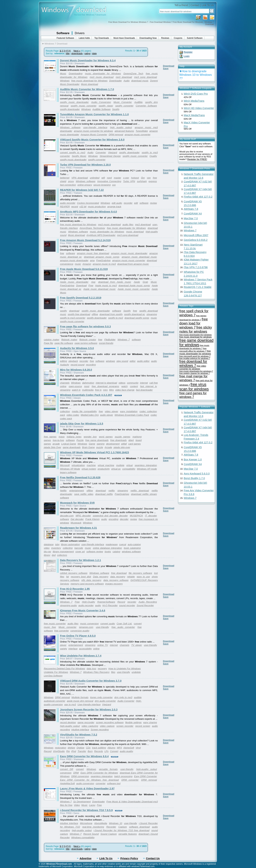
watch (125, 386)
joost (87, 386)
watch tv (76, 390)
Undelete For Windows (56, 672)
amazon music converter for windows (93, 131)
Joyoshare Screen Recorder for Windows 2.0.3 (89, 710)
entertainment (77, 491)
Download (169, 66)
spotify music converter (84, 106)
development (113, 444)
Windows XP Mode (70, 469)
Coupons (178, 38)
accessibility (85, 649)
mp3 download (124, 77)
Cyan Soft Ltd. (124, 624)
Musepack (76, 523)
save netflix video (84, 494)
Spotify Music (79, 156)
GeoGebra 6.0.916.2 (196, 240)
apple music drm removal (80, 701)
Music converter (67, 627)
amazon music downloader (74, 260)
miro (105, 390)
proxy (71, 181)
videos (122, 383)
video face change (125, 390)
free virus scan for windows (194, 387)
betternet (65, 178)
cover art (80, 552)
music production (97, 207)
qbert (131, 440)
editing (64, 361)
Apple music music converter (134, 289)
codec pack (66, 419)
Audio (127, 81)
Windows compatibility (83, 838)
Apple (137, 282)
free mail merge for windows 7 (194, 378)
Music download (89, 84)
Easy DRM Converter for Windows (99, 773)
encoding (113, 519)
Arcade (108, 447)
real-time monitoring (93, 827)
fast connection (68, 185)
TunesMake (142, 131)
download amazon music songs (102, 257)
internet (144, 383)
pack (63, 415)
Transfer (82, 751)
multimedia (88, 390)
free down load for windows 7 (194, 323)
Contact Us (153, 858)
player (63, 645)
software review (95, 552)
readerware (112, 544)
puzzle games (123, 437)
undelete (136, 672)
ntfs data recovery (91, 580)
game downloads (72, 447)
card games (134, 444)
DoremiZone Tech (133, 74)
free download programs (105, 386)
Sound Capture (109, 834)
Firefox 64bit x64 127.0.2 (198, 197)
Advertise (86, 858)
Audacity (65, 365)
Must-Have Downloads (124, 38)
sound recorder (127, 605)
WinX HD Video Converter (199, 108)
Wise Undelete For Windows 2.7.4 (81, 656)
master (117, 178)
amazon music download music (139, 257)
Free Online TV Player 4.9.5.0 (78, 636)
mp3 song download (146, 77)
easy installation (129, 411)
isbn (57, 544)
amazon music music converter (129, 260)
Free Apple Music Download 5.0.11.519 (84, 269)
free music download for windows (196, 337)
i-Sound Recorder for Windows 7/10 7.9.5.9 (86, 810)
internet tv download (106, 383)
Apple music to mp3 (106, 286)
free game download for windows (196, 343)
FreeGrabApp (103, 260)
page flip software (64, 343)
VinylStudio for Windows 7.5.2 (79, 735)
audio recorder (68, 203)
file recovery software (140, 573)
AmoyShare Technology (92, 228)
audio (154, 361)
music (78, 264)
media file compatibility (84, 411)
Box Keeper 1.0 (193, 460)
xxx (114, 185)
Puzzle (80, 440)
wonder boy (90, 437)
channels (65, 383)
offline (95, 314)
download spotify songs (137, 318)
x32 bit (83, 207)
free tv (98, 390)
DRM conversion (80, 776)
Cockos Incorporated (88, 203)
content (134, 386)
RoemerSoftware (106, 602)
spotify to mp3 (116, 318)
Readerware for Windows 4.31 (79, 528)
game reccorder (86, 722)
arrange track (114, 207)
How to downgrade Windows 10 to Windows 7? (196, 75)
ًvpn (143, 178)
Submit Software (195, 38)
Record (121, 602)
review (154, 203)
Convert (114, 751)
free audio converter (123, 627)
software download (139, 827)
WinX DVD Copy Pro (196, 94)
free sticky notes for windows (196, 329)
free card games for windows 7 (193, 395)
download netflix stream (144, 494)
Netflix (63, 491)
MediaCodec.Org (90, 415)
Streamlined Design (110, 156)
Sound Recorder (145, 605)
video (47, 548)
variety (64, 649)
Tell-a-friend (181, 5)
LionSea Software (53, 676)
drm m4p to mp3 (123, 697)
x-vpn (126, 178)
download (152, 260)
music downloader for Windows (103, 74)
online (96, 649)
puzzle (100, 447)
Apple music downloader (74, 282)
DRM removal (116, 135)
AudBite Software (101, 109)
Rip (68, 751)
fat (67, 577)
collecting (68, 548)
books (108, 552)
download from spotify (111, 314)
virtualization (78, 465)
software (144, 203)
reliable (131, 577)
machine (91, 465)
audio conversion (85, 783)
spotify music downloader (74, 102)
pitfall (124, 444)
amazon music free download (93, 253)
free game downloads (97, 440)
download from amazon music (133, 264)
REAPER (65, 207)
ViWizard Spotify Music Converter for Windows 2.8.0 (92, 140)
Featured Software (66, 38)
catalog (116, 552)
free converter (62, 631)
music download (135, 232)
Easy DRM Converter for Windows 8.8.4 (84, 756)
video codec (73, 415)
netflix (112, 491)
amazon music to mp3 (104, 264)
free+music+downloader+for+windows (196, 335)
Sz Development (82, 802)
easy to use (143, 577)
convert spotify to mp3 (73, 152)
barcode (79, 548)
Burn (90, 751)
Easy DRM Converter (145, 776)
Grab (145, 282)
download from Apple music (115, 282)
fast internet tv (149, 386)
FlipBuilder (110, 340)
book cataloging (132, 548)
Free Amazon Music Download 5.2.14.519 (85, 240)
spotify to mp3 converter (73, 318)
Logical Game (69, 444)
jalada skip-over (122, 447)
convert (80, 769)
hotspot (135, 178)
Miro (111, 390)
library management (63, 552)
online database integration (107, 548)
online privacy (85, 185)
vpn (149, 178)
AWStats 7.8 (191, 209)
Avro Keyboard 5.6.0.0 (197, 474)
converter (101, 783)
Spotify (116, 109)
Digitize (81, 748)
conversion (66, 773)
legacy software (68, 472)
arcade (56, 444)
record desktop (68, 722)
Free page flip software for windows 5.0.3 (86, 327)
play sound (122, 361)
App (93, 282)
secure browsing (102, 185)
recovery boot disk (81, 577)
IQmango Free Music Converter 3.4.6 (83, 610)
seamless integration (146, 465)
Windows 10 (116, 823)
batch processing (123, 776)
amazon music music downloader (129, 253)
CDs (88, 748)
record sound (78, 365)
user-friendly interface (95, 127)
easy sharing (150, 722)
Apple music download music (100, 289)
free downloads (118, 440)
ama (92, 260)
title (68, 53)
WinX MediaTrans (194, 101)
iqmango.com (86, 627)
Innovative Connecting (109, 181)
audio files (128, 225)
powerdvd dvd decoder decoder (110, 516)
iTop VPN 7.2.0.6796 (196, 267)
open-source (75, 386)
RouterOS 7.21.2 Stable (198, 287)
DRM (76, 773)
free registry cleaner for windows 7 (195, 373)
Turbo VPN (129, 181)
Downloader (115, 81)
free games (50, 437)
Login (187, 56)
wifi (103, 178)
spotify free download (79, 314)
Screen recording (100, 730)
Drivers (80, 33)
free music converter (55, 624)
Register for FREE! (197, 159)
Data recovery (101, 577)
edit (136, 203)
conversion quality (80, 631)
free (155, 178)
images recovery (114, 584)
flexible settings (133, 722)
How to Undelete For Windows (125, 669)
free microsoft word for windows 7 (195, 356)
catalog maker (52, 340)
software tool (114, 783)
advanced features (124, 131)
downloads (77, 53)
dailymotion (88, 383)
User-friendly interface (89, 704)
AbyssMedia (101, 823)
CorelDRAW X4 (193, 214)
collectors (62, 555)
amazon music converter (138, 135)
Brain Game (88, 447)
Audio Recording (148, 602)
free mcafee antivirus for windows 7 (195, 358)
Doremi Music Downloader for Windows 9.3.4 (88, 60)
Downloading (76, 74)
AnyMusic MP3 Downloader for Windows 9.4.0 (89, 212)
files (113, 672)
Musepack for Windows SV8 (77, 503)
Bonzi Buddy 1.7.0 (194, 478)
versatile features (128, 834)
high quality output (121, 127)
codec (154, 415)
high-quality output (70, 726)
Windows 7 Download (56, 44)
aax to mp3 (70, 704)
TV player (137, 645)
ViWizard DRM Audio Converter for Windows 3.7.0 (91, 681)
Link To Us (208, 5)
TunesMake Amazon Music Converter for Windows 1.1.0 (94, 114)
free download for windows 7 (193, 363)
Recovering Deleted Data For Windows (65, 669)
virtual (130, 465)
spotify (64, 311)
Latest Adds (84, 38)
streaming (152, 314)
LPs (106, 751)
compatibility (129, 469)
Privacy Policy (129, 858)
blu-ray (48, 552)
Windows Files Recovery (96, 672)
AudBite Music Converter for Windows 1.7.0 (87, 89)
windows (110, 361)
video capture (107, 726)
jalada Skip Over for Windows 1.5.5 (82, 424)
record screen (143, 726)
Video (77, 805)
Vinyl (138, 748)
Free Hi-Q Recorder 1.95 (75, 589)
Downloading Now (148, 38)
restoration (61, 748)
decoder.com (67, 516)
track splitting (99, 748)
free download (119, 573)
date (94, 53)
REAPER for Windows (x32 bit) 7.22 (82, 190)
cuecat (123, 544)
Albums (111, 748)
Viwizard (113, 152)
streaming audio (69, 605)
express (153, 181)
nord (109, 178)
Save (166, 69)
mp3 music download (102, 77)
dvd (54, 555)
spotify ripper (106, 106)
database (49, 544)
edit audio (117, 203)
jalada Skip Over (53, 447)
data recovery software (116, 580)
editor (133, 361)
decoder (124, 519)
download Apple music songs (134, 286)
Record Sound (91, 834)
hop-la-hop (58, 440)
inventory (56, 548)
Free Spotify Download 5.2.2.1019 (81, 298)
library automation (70, 544)
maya (62, 437)
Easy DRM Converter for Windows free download (89, 780)
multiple (120, 465)
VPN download (80, 178)
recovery (102, 669)
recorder (128, 203)
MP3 (119, 748)
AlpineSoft (129, 748)
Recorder (111, 827)
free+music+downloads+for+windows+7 (196, 371)
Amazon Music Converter (94, 135)
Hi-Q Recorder (110, 605)
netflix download (140, 491)
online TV (103, 645)
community (133, 383)
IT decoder (151, 516)
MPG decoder (83, 516)
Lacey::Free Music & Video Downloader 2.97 (87, 789)
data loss (91, 669)
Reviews (165, 38)
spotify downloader (70, 109)
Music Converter (123, 102)
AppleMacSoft (67, 783)
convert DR (67, 769)
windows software (131, 552)
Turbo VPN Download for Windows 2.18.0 (85, 165)
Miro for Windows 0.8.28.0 (76, 370)
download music (140, 81)
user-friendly (102, 627)
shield (63, 181)
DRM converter (130, 780)
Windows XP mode (147, 469)
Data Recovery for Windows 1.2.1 (81, 560)
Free (91, 286)
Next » (77, 51)
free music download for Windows (89, 81)
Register (188, 52)
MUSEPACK (136, 516)
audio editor (143, 361)
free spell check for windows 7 (194, 313)
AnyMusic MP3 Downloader (101, 235)
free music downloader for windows (195, 352)
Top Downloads (102, 38)
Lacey (92, 805)
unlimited (94, 178)
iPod (74, 751)
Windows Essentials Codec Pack (132, 415)
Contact (195, 5)
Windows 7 (124, 340)
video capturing (90, 726)
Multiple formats (80, 697)
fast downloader (144, 390)
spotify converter (124, 106)
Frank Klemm (92, 519)
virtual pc (116, 469)
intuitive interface (80, 730)
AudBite (139, 102)
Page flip (49, 343)
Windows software (70, 127)
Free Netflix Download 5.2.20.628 (80, 477)
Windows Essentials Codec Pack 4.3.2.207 (86, 395)
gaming (101, 444)
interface (73, 649)
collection (65, 411)
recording (91, 365)
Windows (65, 81)
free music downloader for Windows (126, 228)
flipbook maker (69, 340)
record (75, 207)
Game (92, 444)
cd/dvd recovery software (74, 573)
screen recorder (125, 726)
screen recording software (110, 722)
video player (112, 411)
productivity (104, 469)
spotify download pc (134, 314)
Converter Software (146, 106)
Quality (153, 156)
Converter (101, 152)
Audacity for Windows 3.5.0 (77, 348)
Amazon (87, 264)
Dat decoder (77, 519)
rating (87, 53)
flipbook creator (88, 340)
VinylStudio (59, 751)
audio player (107, 415)
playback (73, 361)
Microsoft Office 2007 (196, 235)
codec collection (148, 411)
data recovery (118, 577)
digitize (71, 748)
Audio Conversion (101, 102)
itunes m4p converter (101, 697)
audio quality (126, 751)
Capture (123, 827)
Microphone (86, 823)
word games (106, 437)
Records (98, 751)
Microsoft (65, 465)
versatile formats (108, 769)
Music (63, 74)
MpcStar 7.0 (191, 218)
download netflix (104, 494)
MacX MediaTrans (194, 115)
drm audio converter (105, 701)
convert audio (108, 624)
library (47, 555)
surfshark (142, 181)
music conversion (89, 624)
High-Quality (88, 602)
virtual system (89, 469)
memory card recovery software (87, 584)
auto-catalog (134, 544)
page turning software (86, 343)
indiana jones (74, 437)
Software (63, 33)
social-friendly (106, 343)
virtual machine (106, 465)
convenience (67, 264)
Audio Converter (126, 701)
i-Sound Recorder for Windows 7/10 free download (121, 830)
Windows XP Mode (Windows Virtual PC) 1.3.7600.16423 (95, 452)
